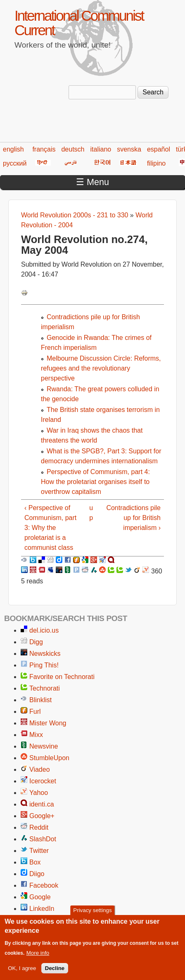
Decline (55, 974)
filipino (156, 163)
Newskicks (45, 654)
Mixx (36, 735)
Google (40, 897)
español (159, 149)
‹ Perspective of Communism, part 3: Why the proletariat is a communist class (50, 528)
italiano (101, 149)
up (91, 513)
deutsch (73, 149)
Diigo (37, 874)
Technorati (45, 688)
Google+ (42, 816)
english (13, 149)
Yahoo (39, 793)
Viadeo (40, 769)
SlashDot (43, 839)
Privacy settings (92, 916)
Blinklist (40, 700)
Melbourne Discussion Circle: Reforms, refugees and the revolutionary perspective (101, 368)
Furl (35, 712)
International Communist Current (79, 23)
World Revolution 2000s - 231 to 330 (75, 215)
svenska (129, 149)
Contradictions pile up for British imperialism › (133, 518)
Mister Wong (48, 723)
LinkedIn (42, 909)
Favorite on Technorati (62, 677)
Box (35, 862)
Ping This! (44, 665)
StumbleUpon (49, 758)
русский (15, 163)
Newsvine (44, 746)
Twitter (39, 851)
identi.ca (42, 804)
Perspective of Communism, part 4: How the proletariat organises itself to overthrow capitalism (95, 482)
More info (38, 959)
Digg (36, 642)
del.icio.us (44, 630)
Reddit (39, 827)
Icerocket (43, 781)
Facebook (44, 885)
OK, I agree (22, 974)
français (44, 149)
